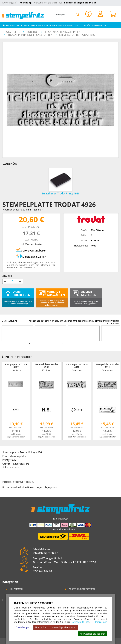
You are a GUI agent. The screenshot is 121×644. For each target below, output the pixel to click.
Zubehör (86, 25)
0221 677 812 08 (42, 571)
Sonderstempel (73, 25)
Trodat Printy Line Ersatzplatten (30, 35)
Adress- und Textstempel (80, 589)
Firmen (48, 25)
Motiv (61, 25)
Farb (54, 25)
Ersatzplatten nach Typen (63, 32)
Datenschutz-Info (80, 622)
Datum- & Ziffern (28, 25)
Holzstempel (14, 589)
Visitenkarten (99, 25)
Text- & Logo (12, 25)
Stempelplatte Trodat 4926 (77, 35)
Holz (40, 25)
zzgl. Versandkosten (31, 244)
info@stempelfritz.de (45, 553)
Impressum (101, 622)
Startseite (13, 32)
